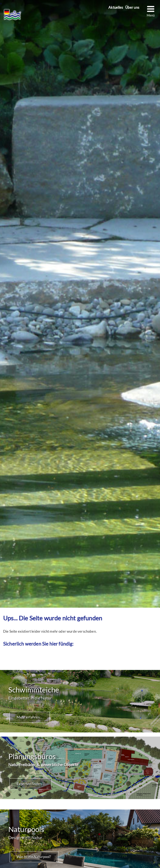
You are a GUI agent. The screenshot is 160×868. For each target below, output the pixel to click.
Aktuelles (116, 8)
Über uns (132, 8)
